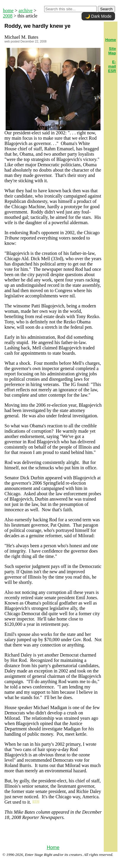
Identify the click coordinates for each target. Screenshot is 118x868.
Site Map (112, 51)
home (8, 10)
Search (106, 9)
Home (53, 847)
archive (26, 10)
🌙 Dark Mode (98, 16)
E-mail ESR (112, 66)
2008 (8, 16)
